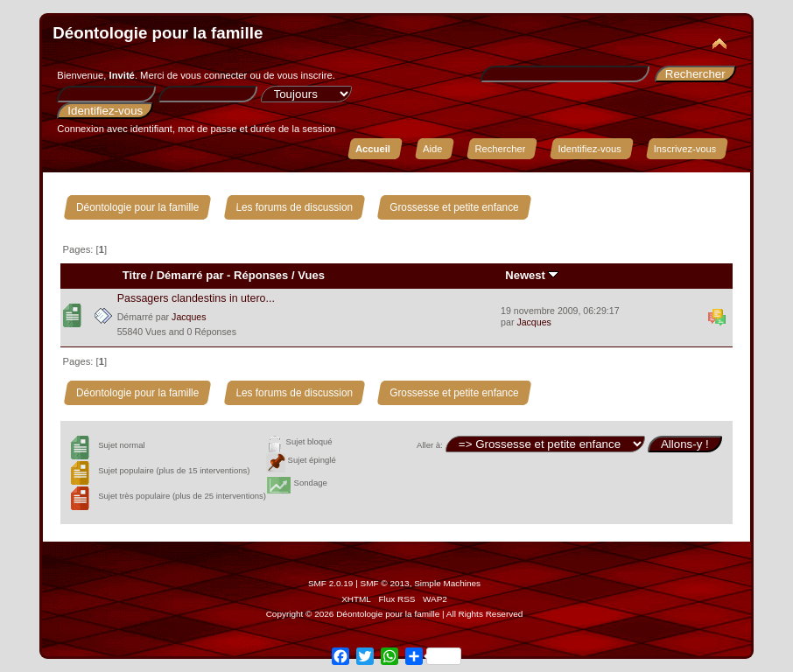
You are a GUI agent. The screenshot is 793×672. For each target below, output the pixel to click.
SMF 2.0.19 (331, 583)
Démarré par (190, 275)
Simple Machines (447, 583)
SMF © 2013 (385, 583)
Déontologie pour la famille (158, 33)
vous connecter (214, 75)
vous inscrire (305, 75)
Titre (135, 275)
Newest (532, 275)
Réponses (261, 275)
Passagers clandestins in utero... (196, 298)
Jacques (189, 317)
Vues (311, 275)
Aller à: (430, 445)
